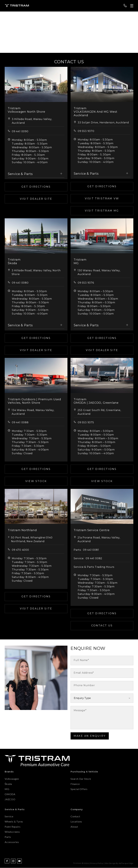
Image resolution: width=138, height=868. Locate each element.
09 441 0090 (20, 131)
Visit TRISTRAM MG (102, 211)
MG (7, 789)
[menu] (132, 6)
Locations (76, 821)
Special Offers (79, 789)
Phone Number (84, 685)
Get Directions (36, 187)
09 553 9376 (86, 283)
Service (9, 816)
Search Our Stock (81, 779)
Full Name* (81, 660)
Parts (8, 837)
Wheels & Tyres (14, 821)
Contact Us (102, 626)
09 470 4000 (20, 550)
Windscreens (12, 832)
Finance (75, 784)
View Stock (36, 481)
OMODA (10, 794)
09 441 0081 (91, 550)
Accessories (12, 842)
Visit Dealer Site (36, 199)
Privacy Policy (97, 863)
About (74, 827)
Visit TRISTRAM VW (102, 199)
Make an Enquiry (90, 736)
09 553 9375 (86, 422)
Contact (75, 816)
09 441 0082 (94, 558)
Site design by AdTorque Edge (119, 863)
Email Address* (84, 673)
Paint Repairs (13, 827)
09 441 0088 (20, 422)
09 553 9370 (86, 131)
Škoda (8, 784)
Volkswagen (12, 779)
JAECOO (10, 799)
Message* (80, 710)
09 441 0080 (20, 283)
